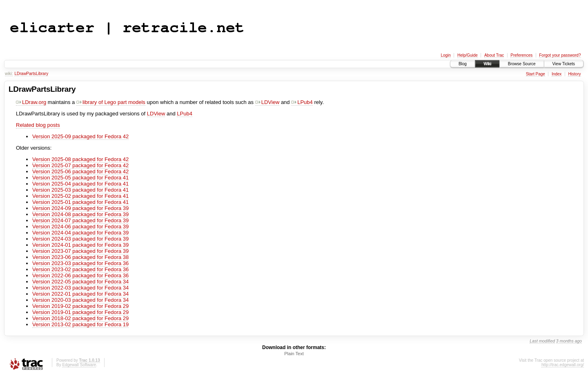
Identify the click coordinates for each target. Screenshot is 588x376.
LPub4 (302, 102)
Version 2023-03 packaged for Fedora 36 (80, 263)
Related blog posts (38, 125)
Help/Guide (468, 55)
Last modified (542, 341)
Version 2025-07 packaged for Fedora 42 (80, 165)
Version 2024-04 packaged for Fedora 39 (80, 233)
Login (445, 55)
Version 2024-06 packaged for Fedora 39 (80, 227)
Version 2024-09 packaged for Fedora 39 (80, 208)
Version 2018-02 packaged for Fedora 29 (80, 318)
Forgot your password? (560, 55)
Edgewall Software (79, 365)
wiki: (9, 74)
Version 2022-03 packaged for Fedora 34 (80, 288)
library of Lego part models (111, 102)
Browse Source (522, 64)
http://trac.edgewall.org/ (563, 365)
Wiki (487, 64)
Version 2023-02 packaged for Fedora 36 (80, 269)
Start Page (536, 74)
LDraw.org (31, 102)
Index (557, 74)
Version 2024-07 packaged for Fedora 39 (80, 220)
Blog (463, 64)
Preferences (521, 55)
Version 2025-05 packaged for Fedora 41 (80, 178)
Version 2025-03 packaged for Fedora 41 (80, 190)
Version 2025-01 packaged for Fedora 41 (80, 202)
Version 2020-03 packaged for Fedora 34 (80, 300)
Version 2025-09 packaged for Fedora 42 (80, 136)
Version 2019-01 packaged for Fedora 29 (80, 312)
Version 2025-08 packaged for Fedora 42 (80, 159)
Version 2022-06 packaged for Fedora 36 (80, 275)
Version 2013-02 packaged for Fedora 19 (80, 324)
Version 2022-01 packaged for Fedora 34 (80, 294)
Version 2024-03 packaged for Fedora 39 (80, 239)
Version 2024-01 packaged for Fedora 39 (80, 245)
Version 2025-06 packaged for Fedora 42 (80, 171)
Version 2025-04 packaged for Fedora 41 (80, 184)
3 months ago (569, 341)
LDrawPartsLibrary (31, 74)
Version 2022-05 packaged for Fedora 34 (80, 282)
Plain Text (294, 354)
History (574, 74)
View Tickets (564, 64)
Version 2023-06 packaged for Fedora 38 (80, 257)
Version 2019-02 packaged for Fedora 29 (80, 306)
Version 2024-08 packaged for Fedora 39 (80, 214)
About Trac (494, 55)
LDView (267, 102)
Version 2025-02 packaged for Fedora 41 (80, 196)
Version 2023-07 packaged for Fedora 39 (80, 251)
